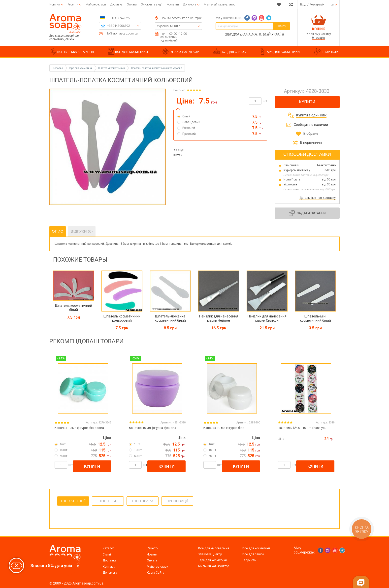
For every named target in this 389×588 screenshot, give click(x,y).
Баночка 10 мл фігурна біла (224, 428)
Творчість (249, 560)
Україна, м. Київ (169, 26)
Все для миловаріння (214, 548)
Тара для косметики (212, 560)
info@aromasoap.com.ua (121, 34)
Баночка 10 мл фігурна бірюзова (79, 428)
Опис (58, 231)
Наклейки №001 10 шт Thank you (302, 428)
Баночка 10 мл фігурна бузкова (153, 428)
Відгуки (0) (82, 231)
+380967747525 (118, 18)
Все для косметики (256, 548)
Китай (178, 155)
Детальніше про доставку (318, 198)
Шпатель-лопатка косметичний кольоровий (156, 68)
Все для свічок (253, 554)
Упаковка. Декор (210, 554)
